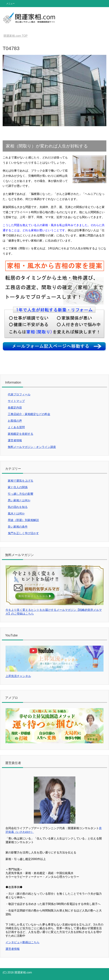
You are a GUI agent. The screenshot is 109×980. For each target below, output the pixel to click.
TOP (15, 36)
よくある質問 (16, 427)
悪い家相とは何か (19, 500)
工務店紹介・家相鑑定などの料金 (29, 414)
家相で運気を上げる (21, 481)
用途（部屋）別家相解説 (23, 520)
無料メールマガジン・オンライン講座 (32, 447)
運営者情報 (15, 440)
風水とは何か (16, 514)
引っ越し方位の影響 (21, 494)
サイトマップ (16, 401)
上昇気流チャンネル (18, 676)
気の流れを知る (18, 507)
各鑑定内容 (15, 408)
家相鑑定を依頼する (21, 434)
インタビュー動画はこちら (22, 942)
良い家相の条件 (18, 527)
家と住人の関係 (18, 487)
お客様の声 (15, 421)
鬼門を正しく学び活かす (23, 533)
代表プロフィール (19, 394)
